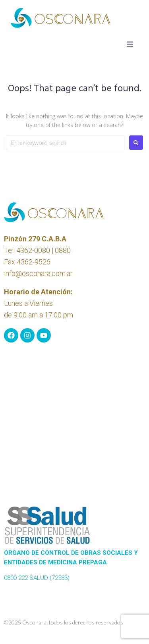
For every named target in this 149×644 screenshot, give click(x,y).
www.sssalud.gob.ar (31, 587)
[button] (130, 44)
